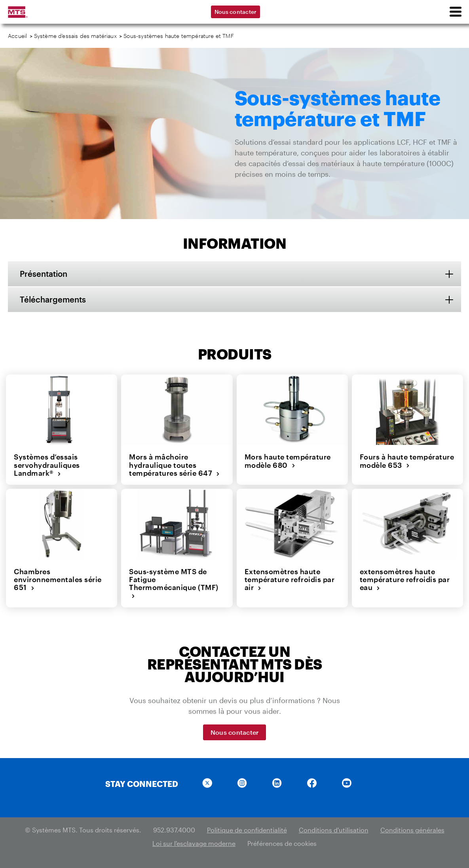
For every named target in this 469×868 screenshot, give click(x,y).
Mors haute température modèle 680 (288, 461)
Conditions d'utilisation (334, 830)
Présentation (44, 274)
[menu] (455, 12)
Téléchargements (53, 299)
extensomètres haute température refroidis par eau (405, 580)
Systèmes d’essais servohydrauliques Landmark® (47, 465)
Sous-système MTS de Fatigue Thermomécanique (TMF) (174, 583)
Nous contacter (236, 12)
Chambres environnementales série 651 (58, 580)
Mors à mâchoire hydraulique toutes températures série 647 (175, 465)
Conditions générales (412, 830)
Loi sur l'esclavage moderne (194, 843)
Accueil (17, 36)
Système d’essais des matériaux (75, 36)
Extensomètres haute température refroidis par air (290, 580)
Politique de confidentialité (247, 830)
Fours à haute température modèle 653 (407, 461)
